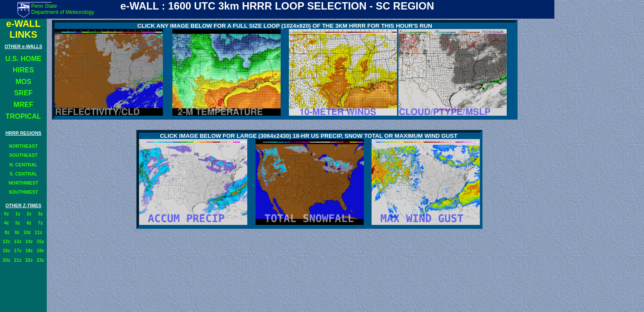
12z (6, 241)
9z (16, 232)
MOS (23, 82)
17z (18, 250)
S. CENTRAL (23, 174)
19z (40, 250)
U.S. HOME (23, 59)
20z (6, 260)
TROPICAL (23, 116)
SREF (24, 93)
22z (29, 260)
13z (18, 241)
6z (29, 223)
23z (40, 260)
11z (38, 232)
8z (7, 232)
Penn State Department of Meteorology (63, 9)
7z (40, 223)
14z (29, 241)
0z (6, 214)
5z (18, 223)
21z (18, 260)
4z (6, 223)
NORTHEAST (23, 146)
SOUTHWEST (23, 192)
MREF (23, 105)
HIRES (24, 70)
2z (29, 214)
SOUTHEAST (23, 155)
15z (40, 241)
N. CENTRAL (24, 165)
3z (40, 214)
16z (6, 250)
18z (29, 250)
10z (27, 232)
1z (18, 214)
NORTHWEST (24, 183)
